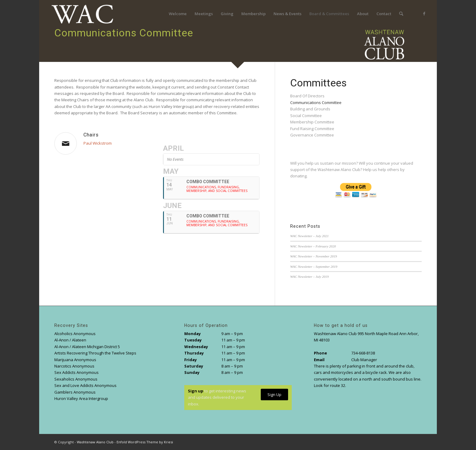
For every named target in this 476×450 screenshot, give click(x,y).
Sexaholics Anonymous (76, 379)
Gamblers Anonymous (75, 392)
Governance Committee (312, 135)
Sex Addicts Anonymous (76, 372)
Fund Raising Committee (312, 129)
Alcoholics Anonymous (75, 334)
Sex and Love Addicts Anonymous (85, 385)
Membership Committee (312, 122)
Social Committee (306, 116)
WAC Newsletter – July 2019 (309, 277)
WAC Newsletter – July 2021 (309, 236)
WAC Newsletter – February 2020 (313, 246)
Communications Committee (316, 102)
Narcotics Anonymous (74, 366)
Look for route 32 (330, 385)
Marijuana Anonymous (75, 360)
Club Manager (364, 360)
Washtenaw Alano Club (95, 442)
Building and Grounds (310, 109)
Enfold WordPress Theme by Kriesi (145, 442)
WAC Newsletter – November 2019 (314, 256)
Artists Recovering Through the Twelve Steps (95, 353)
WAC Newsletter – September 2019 (314, 267)
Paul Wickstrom (98, 143)
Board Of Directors (307, 96)
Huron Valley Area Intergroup (81, 398)
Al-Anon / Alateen (70, 340)
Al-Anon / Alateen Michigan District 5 (87, 347)
